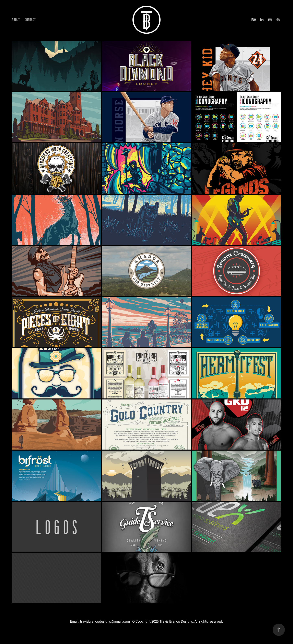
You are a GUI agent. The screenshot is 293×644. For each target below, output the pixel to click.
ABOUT (16, 20)
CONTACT (30, 20)
